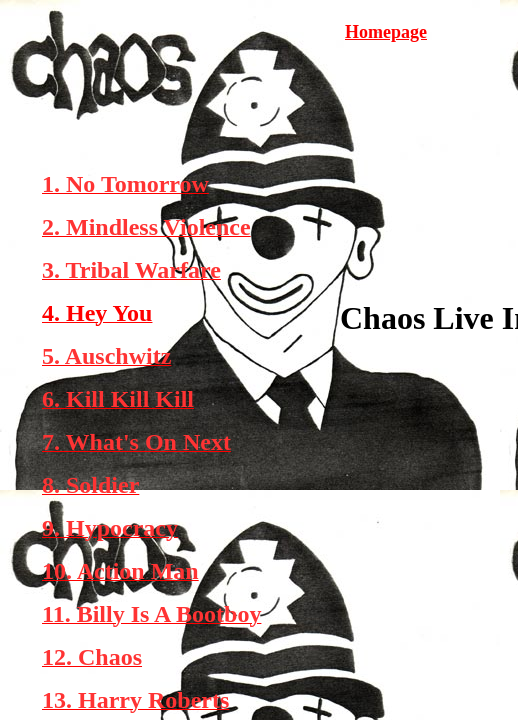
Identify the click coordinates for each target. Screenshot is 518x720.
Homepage (386, 32)
